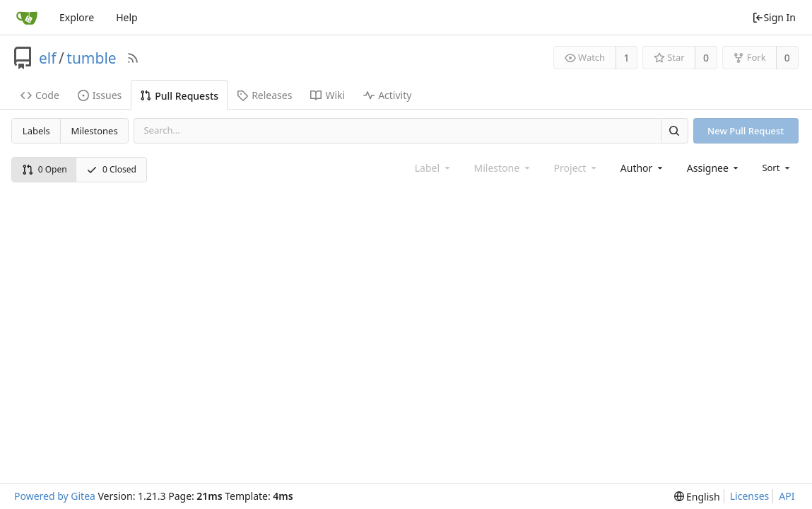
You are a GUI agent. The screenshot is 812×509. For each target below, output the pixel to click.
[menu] (777, 168)
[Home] (27, 18)
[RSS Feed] (133, 58)
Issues (100, 95)
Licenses (750, 496)
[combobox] (643, 168)
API (787, 496)
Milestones (95, 131)
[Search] (674, 130)
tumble (91, 58)
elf (48, 58)
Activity (387, 95)
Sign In (774, 17)
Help (127, 17)
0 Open (45, 169)
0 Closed (111, 169)
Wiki (328, 95)
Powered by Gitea (55, 496)
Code (40, 95)
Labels (36, 131)
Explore (77, 17)
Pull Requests (179, 96)
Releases (264, 95)
